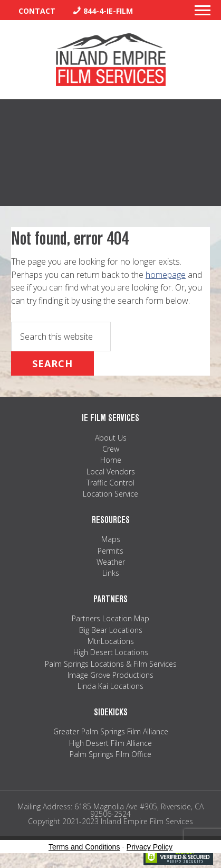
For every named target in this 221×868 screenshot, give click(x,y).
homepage (166, 275)
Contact (37, 11)
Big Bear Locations (111, 630)
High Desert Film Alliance (110, 743)
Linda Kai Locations (110, 686)
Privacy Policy (150, 847)
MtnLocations (111, 641)
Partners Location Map (110, 618)
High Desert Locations (111, 652)
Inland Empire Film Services (111, 60)
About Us (111, 438)
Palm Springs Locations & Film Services (111, 664)
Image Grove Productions (110, 675)
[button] (203, 13)
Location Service (110, 494)
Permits (110, 551)
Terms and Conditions (84, 847)
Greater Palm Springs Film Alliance (111, 731)
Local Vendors (111, 472)
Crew (111, 449)
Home (111, 460)
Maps (111, 539)
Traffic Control (110, 483)
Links (111, 573)
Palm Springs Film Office (110, 754)
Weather (111, 562)
